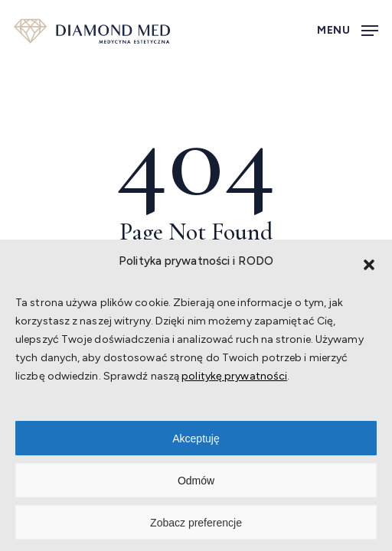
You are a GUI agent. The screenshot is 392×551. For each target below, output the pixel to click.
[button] (369, 265)
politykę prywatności (234, 376)
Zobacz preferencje (196, 523)
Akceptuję (196, 439)
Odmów (196, 481)
